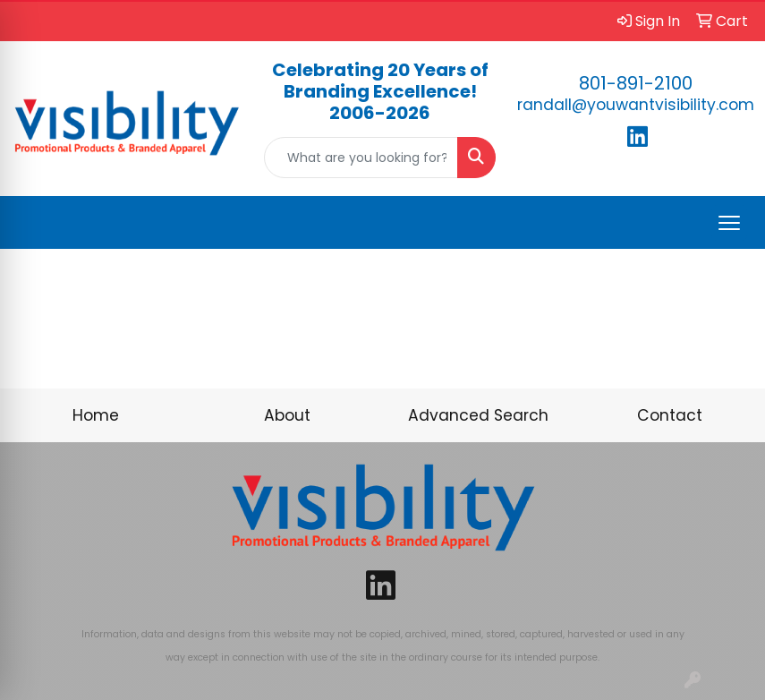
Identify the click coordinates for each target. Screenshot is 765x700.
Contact (670, 415)
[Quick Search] (361, 158)
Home (96, 415)
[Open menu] (729, 223)
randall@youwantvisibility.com (636, 105)
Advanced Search (478, 415)
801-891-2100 (636, 83)
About (287, 415)
